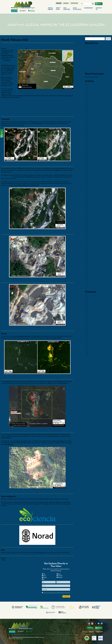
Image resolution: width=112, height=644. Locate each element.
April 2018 (91, 219)
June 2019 (91, 195)
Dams (90, 320)
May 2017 (91, 238)
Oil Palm (90, 339)
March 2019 (91, 200)
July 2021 (91, 154)
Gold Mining (21, 558)
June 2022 (91, 139)
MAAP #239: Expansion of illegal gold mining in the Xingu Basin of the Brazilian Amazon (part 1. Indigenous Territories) (98, 58)
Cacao (90, 300)
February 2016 (92, 264)
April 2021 (91, 159)
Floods (90, 325)
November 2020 (92, 168)
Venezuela (91, 354)
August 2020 (92, 173)
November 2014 (92, 286)
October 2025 (92, 89)
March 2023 (91, 127)
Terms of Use (20, 639)
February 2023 (92, 128)
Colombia (91, 306)
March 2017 (91, 242)
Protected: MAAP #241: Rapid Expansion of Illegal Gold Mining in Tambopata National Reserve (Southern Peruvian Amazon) (97, 53)
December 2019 (92, 185)
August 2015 (91, 273)
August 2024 (92, 103)
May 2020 (91, 178)
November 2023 (92, 116)
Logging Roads (92, 330)
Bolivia (90, 296)
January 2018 (92, 225)
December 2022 (92, 132)
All (44, 579)
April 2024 (91, 110)
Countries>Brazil (92, 313)
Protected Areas (92, 344)
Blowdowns (91, 294)
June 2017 (91, 237)
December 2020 (92, 166)
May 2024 (91, 108)
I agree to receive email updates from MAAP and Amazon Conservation (57, 593)
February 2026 (92, 86)
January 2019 (92, 204)
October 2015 (92, 269)
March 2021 (91, 161)
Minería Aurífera (92, 336)
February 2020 (92, 182)
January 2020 (92, 183)
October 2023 (92, 118)
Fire (89, 324)
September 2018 (92, 211)
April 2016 (91, 261)
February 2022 (92, 144)
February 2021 (92, 163)
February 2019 (92, 202)
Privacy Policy (12, 639)
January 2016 (92, 266)
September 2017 (92, 231)
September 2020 (93, 171)
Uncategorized (92, 353)
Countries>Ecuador (12, 558)
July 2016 (91, 255)
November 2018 (92, 207)
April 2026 (91, 84)
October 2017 (92, 230)
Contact (99, 9)
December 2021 (92, 147)
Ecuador (90, 322)
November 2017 (92, 228)
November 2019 (92, 187)
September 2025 (92, 91)
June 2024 (91, 106)
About (58, 9)
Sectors (90, 348)
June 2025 (91, 94)
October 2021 (92, 151)
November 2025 (92, 87)
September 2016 (92, 252)
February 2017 (92, 243)
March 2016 (91, 262)
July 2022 (91, 137)
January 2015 (92, 283)
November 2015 (92, 267)
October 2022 (92, 134)
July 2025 (91, 92)
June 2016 (91, 257)
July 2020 (91, 175)
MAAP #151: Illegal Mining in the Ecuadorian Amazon (27, 46)
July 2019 (91, 194)
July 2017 (90, 235)
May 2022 (91, 140)
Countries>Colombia (94, 315)
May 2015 (91, 278)
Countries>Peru (92, 318)
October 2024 (92, 99)
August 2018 (91, 212)
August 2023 (91, 122)
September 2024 (92, 101)
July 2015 (91, 274)
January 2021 (92, 164)
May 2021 (91, 158)
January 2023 (92, 130)
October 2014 (92, 288)
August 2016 (91, 254)
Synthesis (90, 349)
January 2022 (92, 146)
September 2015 (92, 271)
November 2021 (92, 149)
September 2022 (92, 135)
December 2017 (92, 226)
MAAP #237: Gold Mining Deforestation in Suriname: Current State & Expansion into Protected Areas (97, 68)
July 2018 (91, 214)
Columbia (60, 576)
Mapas (90, 332)
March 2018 (91, 221)
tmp (89, 351)
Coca (89, 305)
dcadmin (30, 48)
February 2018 (92, 223)
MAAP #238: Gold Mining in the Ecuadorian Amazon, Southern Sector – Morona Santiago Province (98, 63)
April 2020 (91, 180)
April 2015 (91, 279)
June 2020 (91, 176)
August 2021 (91, 152)
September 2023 (92, 120)
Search (87, 36)
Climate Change (92, 303)
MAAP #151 (9, 560)
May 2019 (91, 197)
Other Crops (91, 341)
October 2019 (92, 188)
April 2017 (91, 240)
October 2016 (92, 250)
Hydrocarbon (92, 329)
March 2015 (91, 281)
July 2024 (91, 104)
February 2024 (92, 111)
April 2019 (91, 199)
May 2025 (91, 96)
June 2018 (91, 216)
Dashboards (88, 8)
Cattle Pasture (92, 301)
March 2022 (91, 142)
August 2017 (91, 233)
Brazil (89, 298)
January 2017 (92, 245)
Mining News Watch (94, 337)
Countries (91, 310)
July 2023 (91, 123)
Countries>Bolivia (93, 312)
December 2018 (92, 206)
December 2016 (92, 247)
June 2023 (91, 125)
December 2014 (92, 285)
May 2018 (91, 218)
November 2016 (92, 249)
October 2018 (92, 209)
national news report (7, 177)
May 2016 (91, 259)
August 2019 (91, 192)
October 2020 (92, 170)
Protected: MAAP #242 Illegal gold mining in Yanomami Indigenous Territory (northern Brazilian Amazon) (98, 48)
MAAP (77, 9)
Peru (89, 342)
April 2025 (91, 98)
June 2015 (91, 276)
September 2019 (92, 190)
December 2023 (92, 115)
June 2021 (91, 156)
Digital (50, 9)
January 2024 (92, 113)
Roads (90, 346)
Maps (27, 558)
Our (67, 9)
